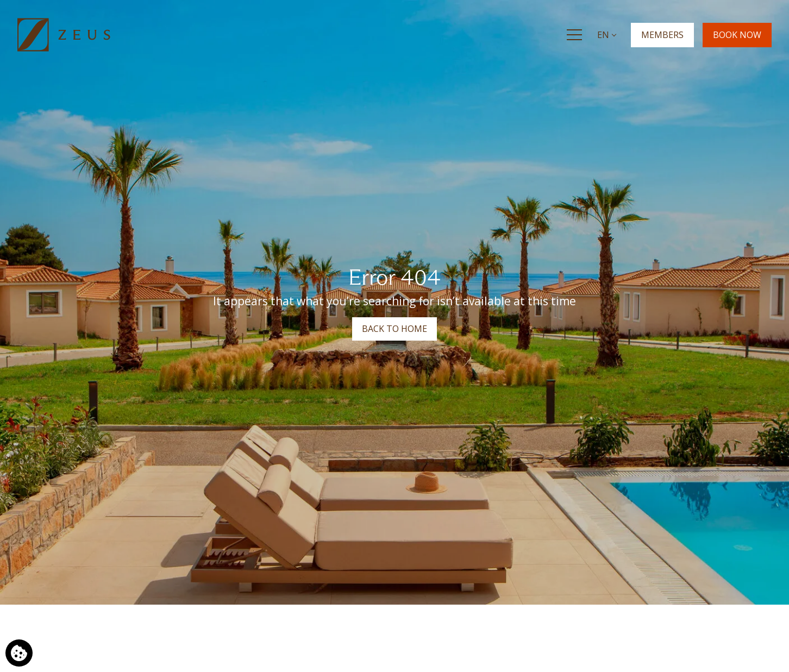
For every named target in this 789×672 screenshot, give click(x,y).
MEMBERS (662, 34)
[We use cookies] (19, 653)
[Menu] (574, 35)
